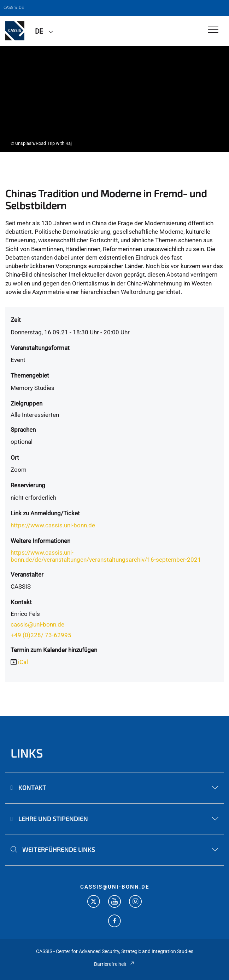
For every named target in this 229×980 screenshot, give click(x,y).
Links (27, 753)
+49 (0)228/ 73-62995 (41, 635)
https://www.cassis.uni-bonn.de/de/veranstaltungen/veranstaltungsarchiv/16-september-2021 (106, 556)
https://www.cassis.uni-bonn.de (53, 525)
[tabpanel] (114, 99)
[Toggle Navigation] (213, 30)
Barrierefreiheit (114, 964)
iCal (23, 662)
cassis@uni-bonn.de (37, 624)
